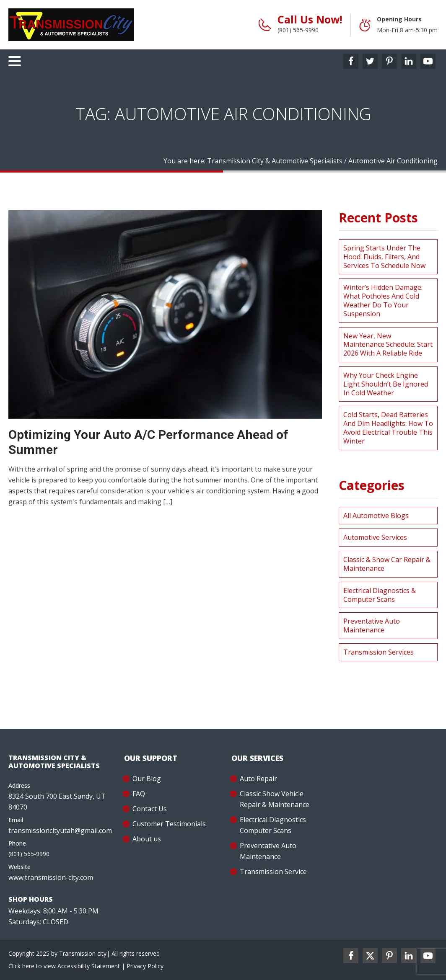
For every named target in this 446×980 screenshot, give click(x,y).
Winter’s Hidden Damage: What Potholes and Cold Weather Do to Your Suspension (383, 300)
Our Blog (147, 779)
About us (147, 839)
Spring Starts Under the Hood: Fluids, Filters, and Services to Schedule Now (384, 257)
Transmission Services (379, 652)
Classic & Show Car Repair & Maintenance (387, 564)
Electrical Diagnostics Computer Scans (273, 825)
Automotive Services (375, 537)
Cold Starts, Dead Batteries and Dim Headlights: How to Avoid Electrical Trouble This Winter (388, 428)
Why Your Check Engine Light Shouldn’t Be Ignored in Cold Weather (386, 384)
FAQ (139, 794)
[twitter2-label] (370, 956)
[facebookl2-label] (351, 956)
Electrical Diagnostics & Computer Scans (380, 595)
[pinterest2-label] (389, 956)
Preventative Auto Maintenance (372, 625)
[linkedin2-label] (409, 956)
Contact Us (150, 809)
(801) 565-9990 (298, 30)
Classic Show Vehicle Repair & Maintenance (275, 799)
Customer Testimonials (169, 824)
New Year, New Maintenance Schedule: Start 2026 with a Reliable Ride (388, 345)
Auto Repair (258, 779)
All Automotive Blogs (376, 516)
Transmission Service (273, 872)
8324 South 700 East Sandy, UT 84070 (57, 802)
